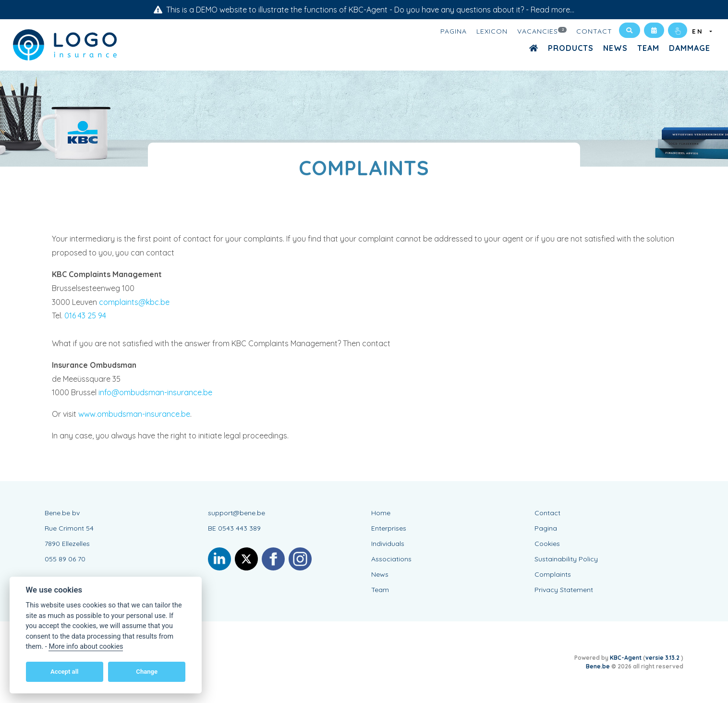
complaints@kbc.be (134, 302)
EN (700, 31)
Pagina (454, 31)
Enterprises (389, 528)
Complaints (553, 574)
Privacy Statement (564, 590)
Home (381, 513)
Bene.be (598, 666)
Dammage (690, 48)
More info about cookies (86, 647)
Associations (391, 559)
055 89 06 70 (65, 559)
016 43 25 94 (85, 315)
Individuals (388, 544)
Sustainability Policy (566, 559)
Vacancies (542, 31)
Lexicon (492, 31)
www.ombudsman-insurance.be (134, 414)
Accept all (64, 672)
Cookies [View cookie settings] (547, 544)
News (615, 48)
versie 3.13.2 (663, 658)
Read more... (552, 10)
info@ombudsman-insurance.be (155, 392)
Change (147, 672)
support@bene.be (237, 513)
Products (571, 48)
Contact (594, 31)
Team (648, 48)
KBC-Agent (626, 658)
